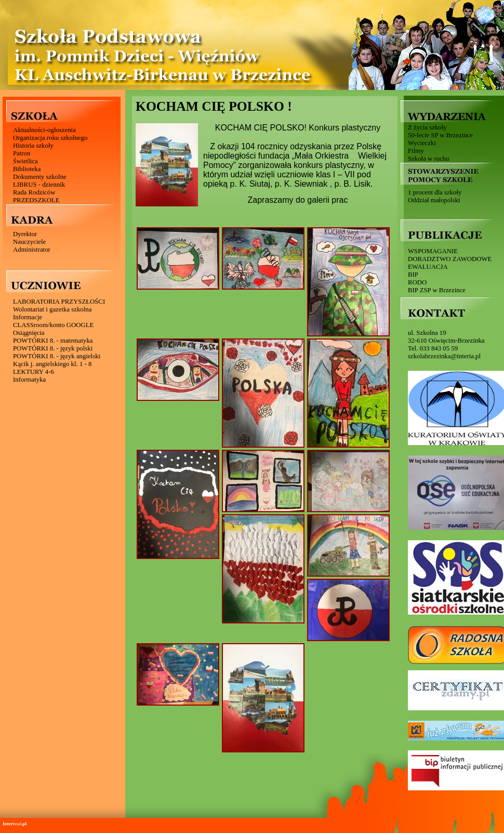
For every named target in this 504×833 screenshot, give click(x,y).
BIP (413, 275)
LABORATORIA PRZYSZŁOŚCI (59, 302)
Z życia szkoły (427, 127)
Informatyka (29, 380)
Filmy (416, 151)
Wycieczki (422, 143)
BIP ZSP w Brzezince (437, 290)
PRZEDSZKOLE (36, 200)
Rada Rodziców (34, 192)
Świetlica (25, 161)
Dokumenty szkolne (40, 177)
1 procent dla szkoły (435, 192)
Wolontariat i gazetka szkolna (52, 309)
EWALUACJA (428, 267)
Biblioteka (27, 169)
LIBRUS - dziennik (39, 185)
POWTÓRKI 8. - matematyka (53, 341)
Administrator (32, 250)
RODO (417, 282)
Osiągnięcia (29, 333)
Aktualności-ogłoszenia (44, 130)
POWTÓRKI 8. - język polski (53, 348)
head (15, 824)
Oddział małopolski (434, 200)
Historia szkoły (33, 146)
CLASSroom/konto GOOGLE (53, 325)
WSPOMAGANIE (433, 251)
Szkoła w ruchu (429, 159)
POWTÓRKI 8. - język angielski (57, 356)
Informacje (28, 317)
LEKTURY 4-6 (34, 372)
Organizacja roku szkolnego (50, 138)
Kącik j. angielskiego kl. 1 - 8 (52, 364)
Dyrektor (25, 234)
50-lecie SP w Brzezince (440, 135)
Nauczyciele (29, 242)
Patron (22, 153)
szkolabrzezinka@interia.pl (444, 356)
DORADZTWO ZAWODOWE (450, 259)
